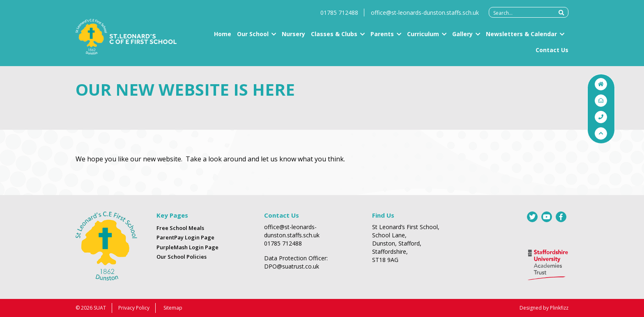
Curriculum (423, 37)
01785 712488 (339, 16)
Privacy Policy (134, 308)
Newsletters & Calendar (521, 37)
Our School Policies (182, 257)
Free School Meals (180, 228)
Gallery (462, 37)
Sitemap (173, 308)
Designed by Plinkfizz (544, 308)
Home (223, 37)
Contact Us (552, 53)
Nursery (293, 37)
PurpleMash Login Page (187, 247)
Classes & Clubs (334, 37)
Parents (382, 37)
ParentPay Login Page (185, 237)
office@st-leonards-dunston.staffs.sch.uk (425, 16)
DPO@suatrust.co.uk (292, 266)
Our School (253, 37)
